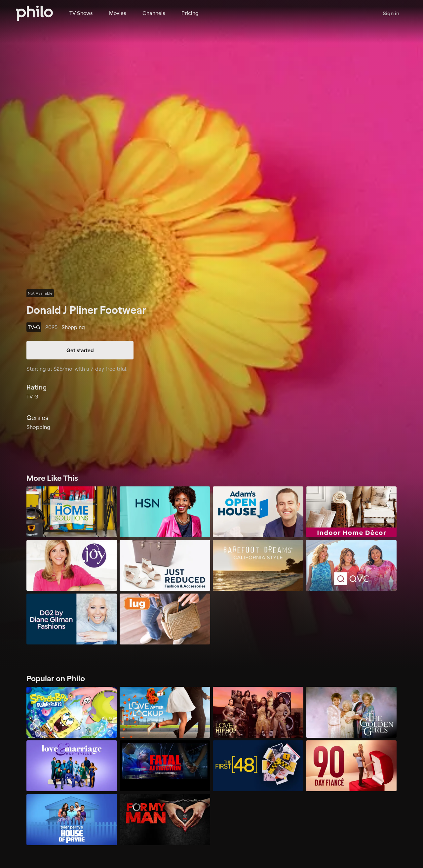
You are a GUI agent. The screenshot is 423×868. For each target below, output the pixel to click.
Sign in (391, 13)
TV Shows (81, 13)
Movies (117, 13)
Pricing (190, 13)
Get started (80, 350)
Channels (154, 13)
